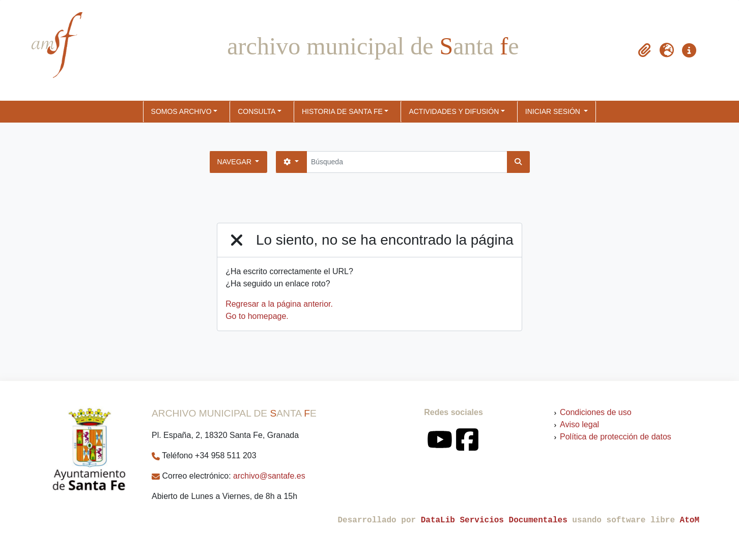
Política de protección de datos (616, 437)
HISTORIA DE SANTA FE (342, 111)
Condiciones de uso (596, 412)
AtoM (690, 520)
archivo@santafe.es (269, 476)
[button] (644, 50)
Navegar (235, 162)
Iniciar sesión (554, 111)
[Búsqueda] (407, 162)
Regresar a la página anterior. (279, 304)
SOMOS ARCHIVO (181, 111)
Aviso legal (579, 424)
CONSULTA (257, 111)
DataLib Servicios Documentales (494, 520)
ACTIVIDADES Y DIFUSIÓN (454, 111)
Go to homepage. (257, 316)
